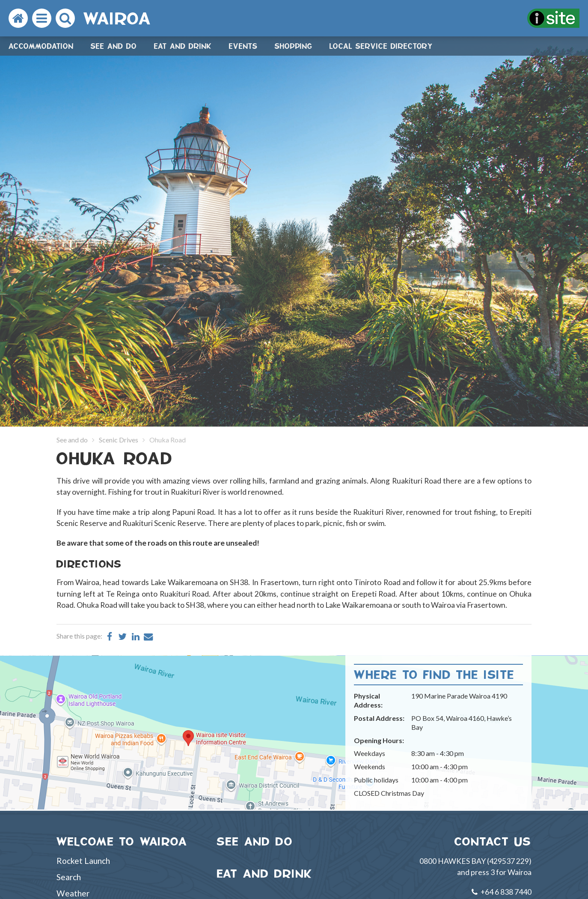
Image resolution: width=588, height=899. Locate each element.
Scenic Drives (119, 440)
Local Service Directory (381, 46)
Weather (73, 893)
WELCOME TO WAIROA (122, 841)
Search (69, 877)
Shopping (294, 46)
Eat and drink (183, 46)
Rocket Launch (83, 861)
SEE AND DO (255, 841)
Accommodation (41, 46)
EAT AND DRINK (265, 874)
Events (243, 46)
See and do (114, 46)
